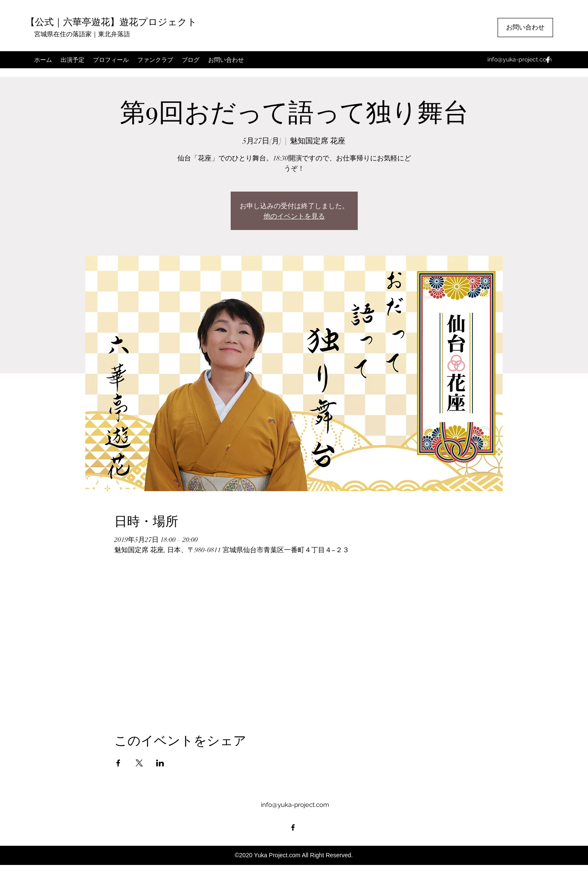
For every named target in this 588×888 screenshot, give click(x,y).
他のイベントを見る (294, 216)
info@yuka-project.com (520, 59)
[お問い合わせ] (525, 28)
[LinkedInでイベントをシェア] (160, 763)
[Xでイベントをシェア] (139, 763)
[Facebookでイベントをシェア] (118, 763)
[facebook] (548, 60)
